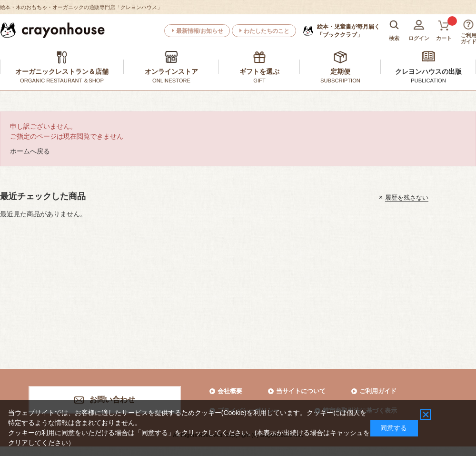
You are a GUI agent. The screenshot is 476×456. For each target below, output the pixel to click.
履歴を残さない (407, 197)
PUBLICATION (428, 81)
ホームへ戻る (30, 151)
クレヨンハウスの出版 (428, 71)
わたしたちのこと (267, 31)
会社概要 (230, 391)
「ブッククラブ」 (348, 30)
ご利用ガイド (378, 391)
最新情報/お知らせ (200, 31)
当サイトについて (301, 391)
